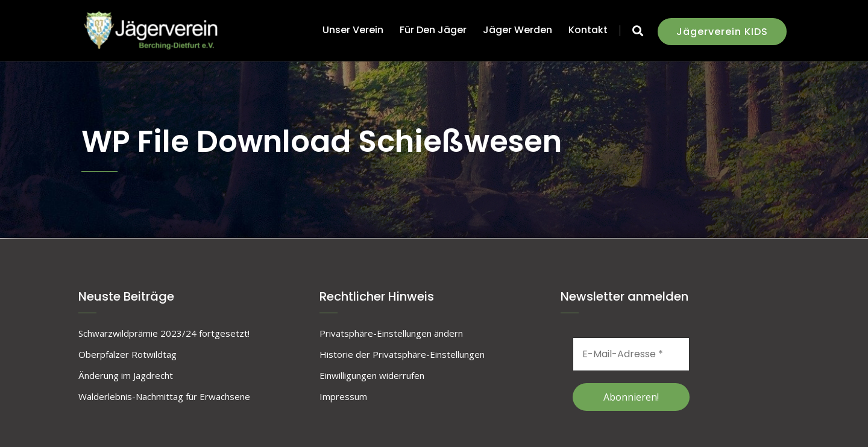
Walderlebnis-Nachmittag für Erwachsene (164, 396)
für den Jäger (433, 30)
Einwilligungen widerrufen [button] (372, 375)
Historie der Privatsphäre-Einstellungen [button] (402, 354)
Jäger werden (517, 30)
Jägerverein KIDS (722, 32)
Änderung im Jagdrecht (126, 375)
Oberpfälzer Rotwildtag (127, 354)
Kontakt (588, 30)
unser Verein (353, 30)
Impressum (343, 396)
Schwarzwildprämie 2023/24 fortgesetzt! (164, 333)
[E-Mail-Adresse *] (631, 354)
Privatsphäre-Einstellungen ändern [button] (391, 333)
